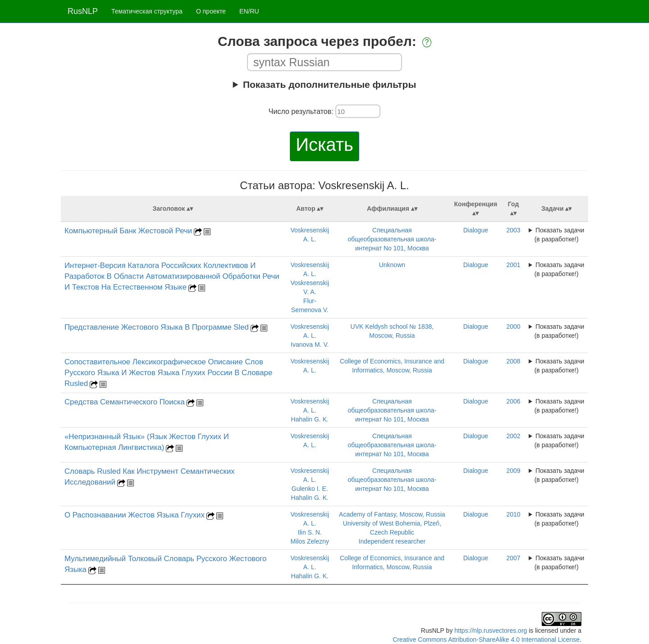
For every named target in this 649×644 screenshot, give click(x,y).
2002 (513, 436)
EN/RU (249, 11)
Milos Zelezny (310, 541)
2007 (513, 558)
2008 (513, 361)
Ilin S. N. (310, 532)
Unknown (392, 265)
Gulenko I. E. (310, 489)
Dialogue (476, 230)
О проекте (211, 11)
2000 (513, 327)
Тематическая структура (147, 11)
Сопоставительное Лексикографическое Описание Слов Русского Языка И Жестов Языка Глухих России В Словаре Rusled (168, 373)
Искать (324, 145)
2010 (513, 514)
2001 (513, 265)
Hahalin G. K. (310, 419)
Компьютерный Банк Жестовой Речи (128, 231)
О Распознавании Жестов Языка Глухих (135, 515)
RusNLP (83, 11)
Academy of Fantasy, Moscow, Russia (392, 514)
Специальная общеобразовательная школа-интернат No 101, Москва (392, 239)
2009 (513, 471)
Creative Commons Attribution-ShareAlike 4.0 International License (486, 639)
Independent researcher (392, 541)
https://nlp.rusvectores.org (491, 630)
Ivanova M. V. (310, 345)
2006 (513, 401)
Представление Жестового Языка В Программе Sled (157, 327)
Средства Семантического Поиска (125, 402)
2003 (513, 230)
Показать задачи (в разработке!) (560, 235)
